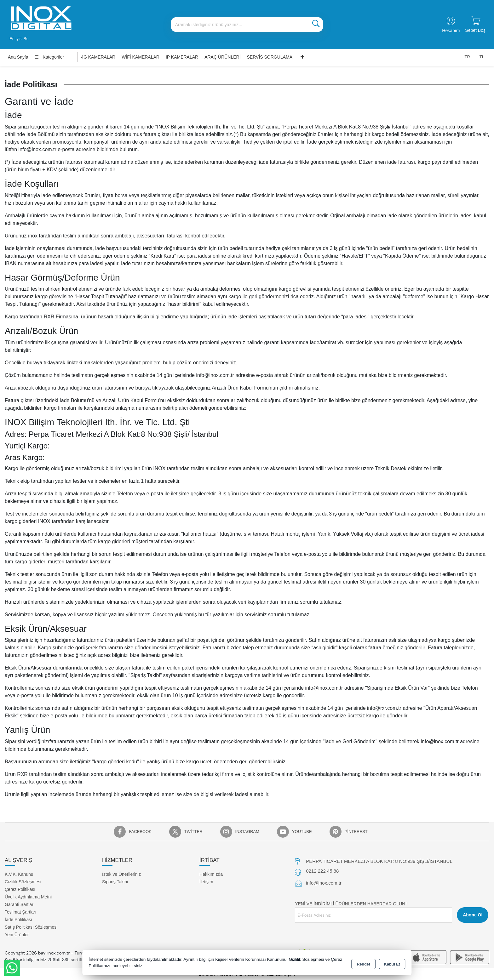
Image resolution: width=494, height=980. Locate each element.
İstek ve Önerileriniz (121, 874)
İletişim (206, 882)
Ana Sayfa (18, 57)
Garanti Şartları (20, 904)
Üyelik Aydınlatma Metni (28, 897)
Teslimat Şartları (20, 912)
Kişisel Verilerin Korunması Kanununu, (251, 959)
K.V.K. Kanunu (19, 874)
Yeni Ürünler (17, 935)
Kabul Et (392, 963)
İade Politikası (18, 920)
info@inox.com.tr (324, 883)
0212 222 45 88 (322, 871)
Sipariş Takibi (115, 882)
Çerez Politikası (20, 889)
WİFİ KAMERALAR (141, 57)
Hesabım (451, 31)
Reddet (364, 963)
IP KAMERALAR (182, 57)
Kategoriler (49, 57)
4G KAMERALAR (98, 57)
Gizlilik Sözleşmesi (23, 882)
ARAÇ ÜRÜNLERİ (222, 57)
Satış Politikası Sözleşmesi (31, 927)
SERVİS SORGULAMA (270, 57)
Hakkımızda (211, 874)
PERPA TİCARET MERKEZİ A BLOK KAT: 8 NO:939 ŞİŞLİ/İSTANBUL (379, 861)
